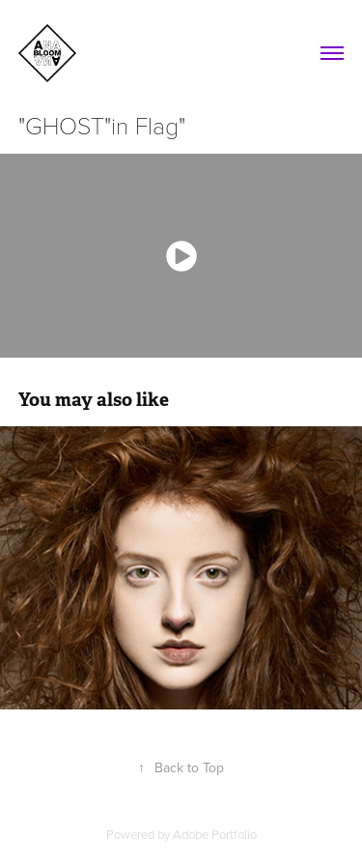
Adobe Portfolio (215, 834)
